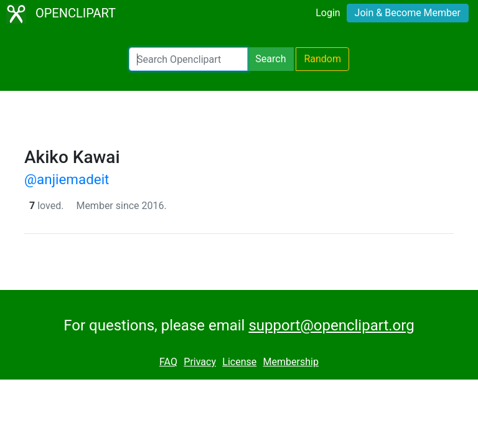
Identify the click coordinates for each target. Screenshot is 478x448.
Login (328, 13)
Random (322, 59)
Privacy (200, 362)
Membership (291, 362)
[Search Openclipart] (188, 59)
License (239, 362)
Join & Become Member (408, 13)
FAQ (168, 362)
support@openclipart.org (331, 325)
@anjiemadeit (67, 179)
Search (270, 59)
